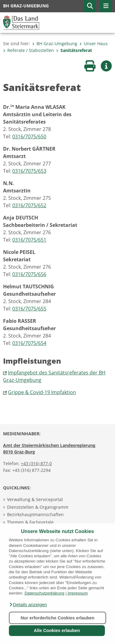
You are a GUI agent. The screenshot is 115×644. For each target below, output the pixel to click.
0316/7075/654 (29, 343)
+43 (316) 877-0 (36, 463)
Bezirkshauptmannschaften (35, 514)
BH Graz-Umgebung (55, 43)
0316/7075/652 (29, 205)
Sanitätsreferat (74, 50)
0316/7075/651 (29, 240)
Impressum (78, 593)
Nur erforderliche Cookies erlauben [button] (57, 618)
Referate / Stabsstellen (29, 50)
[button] (28, 605)
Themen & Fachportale (30, 522)
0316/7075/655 (29, 309)
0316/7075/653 (29, 171)
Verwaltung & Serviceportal (35, 499)
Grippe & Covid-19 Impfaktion (42, 392)
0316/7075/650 (29, 136)
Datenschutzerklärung (44, 593)
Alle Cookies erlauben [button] (57, 630)
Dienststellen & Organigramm (38, 507)
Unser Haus (94, 43)
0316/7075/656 (29, 274)
